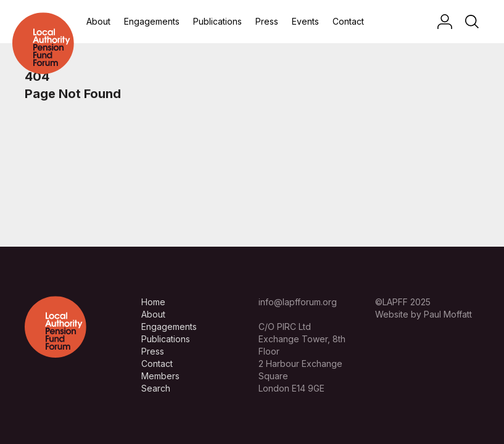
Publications (217, 21)
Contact (348, 21)
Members (160, 376)
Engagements (152, 21)
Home (153, 302)
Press (267, 21)
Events (305, 21)
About (98, 21)
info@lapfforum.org (298, 302)
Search (156, 388)
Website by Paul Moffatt (423, 314)
